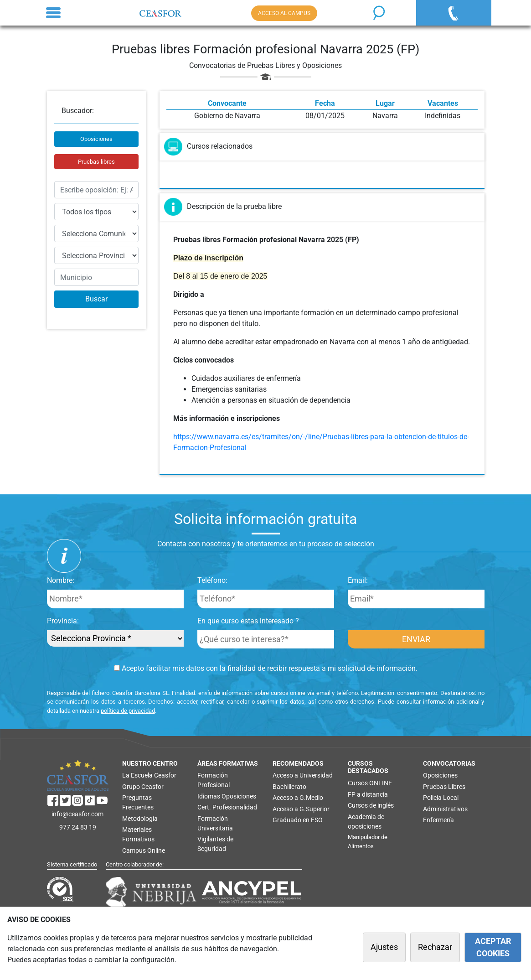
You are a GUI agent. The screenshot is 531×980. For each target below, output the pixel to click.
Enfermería (438, 820)
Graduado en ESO (298, 820)
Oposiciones (96, 139)
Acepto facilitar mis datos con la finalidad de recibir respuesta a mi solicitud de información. (266, 668)
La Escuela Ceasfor (149, 775)
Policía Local (441, 798)
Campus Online (144, 850)
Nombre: (61, 580)
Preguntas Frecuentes (138, 802)
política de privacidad (128, 711)
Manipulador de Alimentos (368, 842)
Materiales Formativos (138, 834)
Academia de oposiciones (366, 822)
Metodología (140, 819)
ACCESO (284, 13)
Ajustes (384, 947)
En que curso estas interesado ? (248, 621)
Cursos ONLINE (370, 783)
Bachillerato (289, 787)
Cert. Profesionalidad (227, 807)
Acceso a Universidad (303, 775)
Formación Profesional (214, 780)
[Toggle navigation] (53, 13)
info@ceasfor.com (77, 814)
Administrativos (445, 809)
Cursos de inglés (371, 805)
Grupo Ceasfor (143, 787)
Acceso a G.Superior (301, 809)
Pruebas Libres (444, 787)
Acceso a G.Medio (298, 798)
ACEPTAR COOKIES (493, 947)
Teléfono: (212, 580)
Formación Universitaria (215, 823)
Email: (358, 580)
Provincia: (63, 621)
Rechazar (435, 947)
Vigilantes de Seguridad (215, 844)
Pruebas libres (96, 162)
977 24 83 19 (78, 827)
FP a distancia (368, 794)
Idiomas (209, 796)
